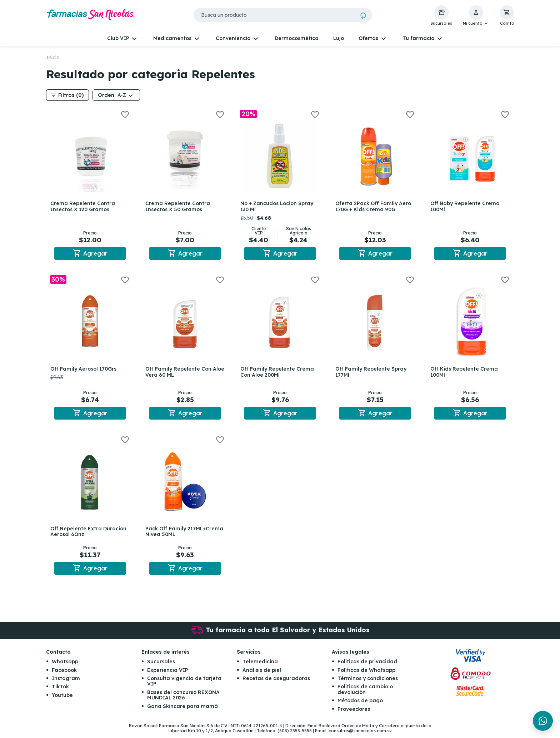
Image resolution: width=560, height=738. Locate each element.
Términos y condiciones (368, 683)
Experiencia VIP (168, 674)
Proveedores (354, 713)
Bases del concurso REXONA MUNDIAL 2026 (183, 699)
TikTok (60, 691)
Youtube (62, 699)
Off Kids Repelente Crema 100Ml (466, 373)
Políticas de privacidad (367, 666)
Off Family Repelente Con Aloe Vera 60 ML (180, 373)
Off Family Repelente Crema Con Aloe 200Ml (279, 373)
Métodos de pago (360, 705)
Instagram (66, 683)
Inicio (53, 58)
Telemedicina (260, 666)
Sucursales (161, 666)
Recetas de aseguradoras (276, 683)
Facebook (64, 674)
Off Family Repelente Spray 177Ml (372, 373)
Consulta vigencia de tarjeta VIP (184, 685)
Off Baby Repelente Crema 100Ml (466, 206)
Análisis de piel (262, 674)
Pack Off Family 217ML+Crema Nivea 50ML (180, 534)
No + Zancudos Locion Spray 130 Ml (278, 206)
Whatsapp (65, 666)
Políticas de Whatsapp (366, 674)
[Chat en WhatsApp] (543, 721)
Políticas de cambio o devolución (365, 694)
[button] (476, 16)
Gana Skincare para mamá (182, 710)
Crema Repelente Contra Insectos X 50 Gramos (179, 206)
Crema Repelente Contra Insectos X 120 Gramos (84, 206)
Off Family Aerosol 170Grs (85, 370)
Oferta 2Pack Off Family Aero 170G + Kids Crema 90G (375, 206)
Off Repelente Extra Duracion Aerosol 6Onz (90, 534)
